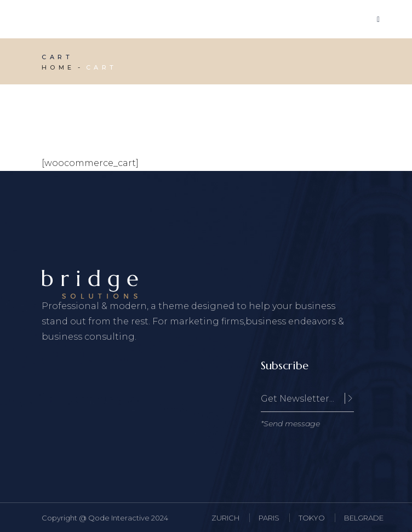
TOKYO (312, 518)
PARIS (269, 518)
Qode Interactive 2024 (128, 518)
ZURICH (225, 518)
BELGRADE (364, 518)
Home (58, 67)
